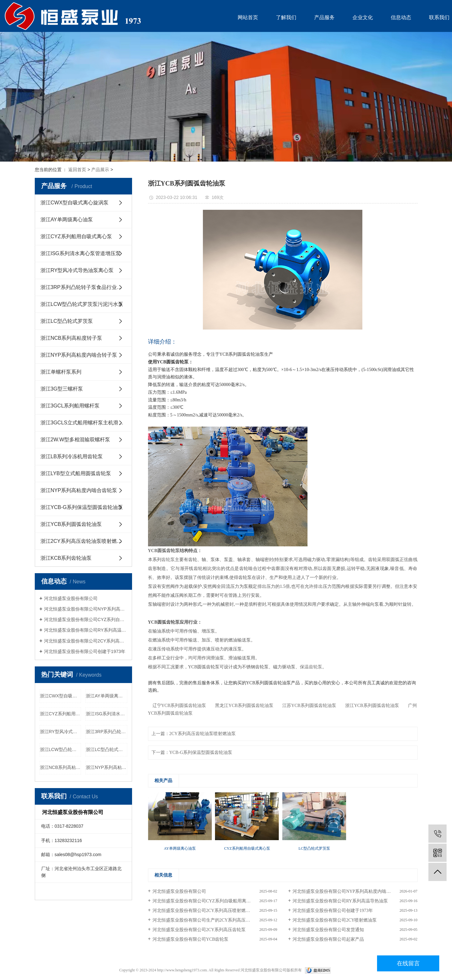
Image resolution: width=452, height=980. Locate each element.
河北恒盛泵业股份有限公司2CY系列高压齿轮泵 (199, 930)
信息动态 (401, 17)
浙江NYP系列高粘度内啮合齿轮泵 (79, 490)
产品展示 (100, 170)
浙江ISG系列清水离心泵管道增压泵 (81, 253)
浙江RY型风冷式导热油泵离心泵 (77, 270)
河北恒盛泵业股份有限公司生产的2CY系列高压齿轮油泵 (208, 920)
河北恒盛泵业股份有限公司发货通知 (328, 930)
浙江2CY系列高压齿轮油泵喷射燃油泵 (84, 541)
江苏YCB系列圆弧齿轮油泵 (307, 706)
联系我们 (439, 17)
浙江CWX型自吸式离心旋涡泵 (74, 203)
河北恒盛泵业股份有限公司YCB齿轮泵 (191, 939)
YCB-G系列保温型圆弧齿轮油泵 (201, 752)
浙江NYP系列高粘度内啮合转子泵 (79, 355)
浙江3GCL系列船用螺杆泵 (70, 406)
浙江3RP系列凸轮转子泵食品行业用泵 (84, 287)
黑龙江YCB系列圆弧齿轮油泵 (242, 706)
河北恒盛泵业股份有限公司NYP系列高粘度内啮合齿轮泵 (86, 609)
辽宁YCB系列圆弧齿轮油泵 (177, 706)
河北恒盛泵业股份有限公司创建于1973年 (85, 651)
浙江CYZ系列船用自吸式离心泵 (76, 236)
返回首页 (77, 170)
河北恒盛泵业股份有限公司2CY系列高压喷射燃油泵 (86, 641)
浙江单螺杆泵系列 (61, 372)
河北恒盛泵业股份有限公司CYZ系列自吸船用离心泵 (86, 619)
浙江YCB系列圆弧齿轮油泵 (71, 524)
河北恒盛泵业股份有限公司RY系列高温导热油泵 (86, 630)
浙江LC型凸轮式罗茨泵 (67, 321)
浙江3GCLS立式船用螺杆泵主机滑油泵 (85, 423)
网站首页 (248, 17)
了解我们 (286, 17)
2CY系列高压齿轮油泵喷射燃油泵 (203, 734)
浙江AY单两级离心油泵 (67, 220)
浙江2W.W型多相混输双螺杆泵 (75, 440)
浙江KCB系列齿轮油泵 (66, 558)
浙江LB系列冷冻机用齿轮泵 (72, 456)
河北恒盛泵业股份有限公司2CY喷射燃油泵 (335, 920)
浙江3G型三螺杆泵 (62, 389)
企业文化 (363, 17)
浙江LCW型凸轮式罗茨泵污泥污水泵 (82, 304)
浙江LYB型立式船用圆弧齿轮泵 (76, 473)
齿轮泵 (168, 560)
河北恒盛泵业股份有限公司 (71, 598)
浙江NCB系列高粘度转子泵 (71, 338)
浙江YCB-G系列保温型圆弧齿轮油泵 (82, 507)
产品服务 (324, 17)
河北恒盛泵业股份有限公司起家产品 (328, 939)
